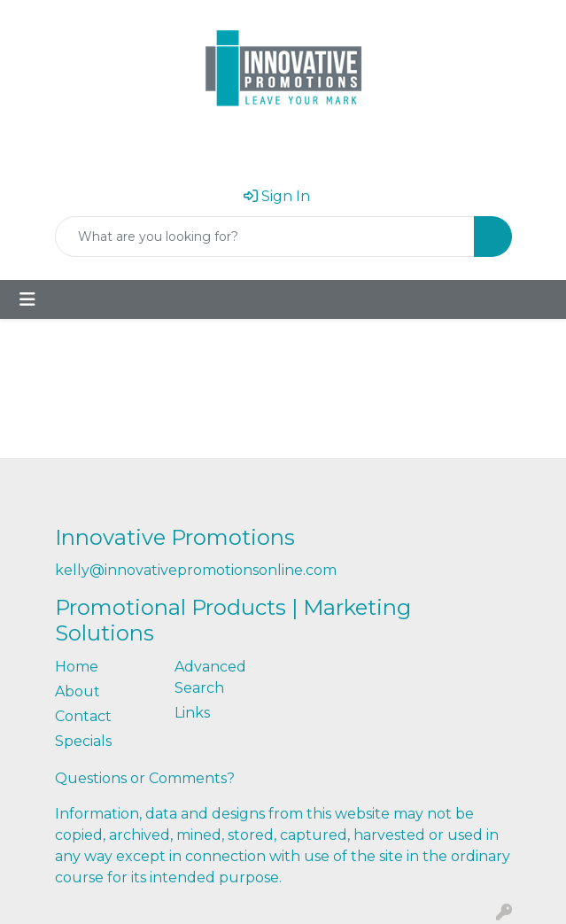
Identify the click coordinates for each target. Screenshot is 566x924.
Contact (83, 716)
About (78, 691)
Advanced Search (210, 677)
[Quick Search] (265, 237)
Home (77, 667)
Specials (83, 741)
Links (192, 713)
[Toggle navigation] (27, 299)
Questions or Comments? (145, 778)
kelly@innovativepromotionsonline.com (196, 570)
